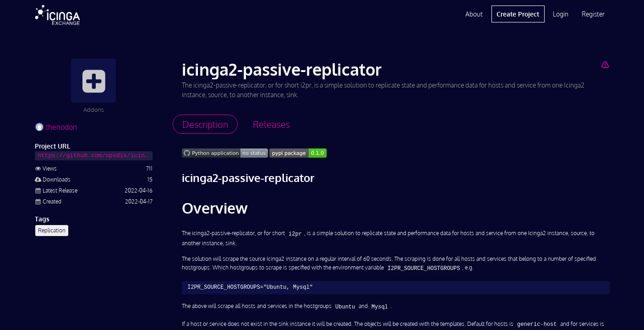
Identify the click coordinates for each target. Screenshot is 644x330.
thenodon (56, 127)
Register (593, 14)
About (474, 14)
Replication (52, 230)
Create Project (518, 14)
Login (561, 14)
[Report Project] (605, 64)
